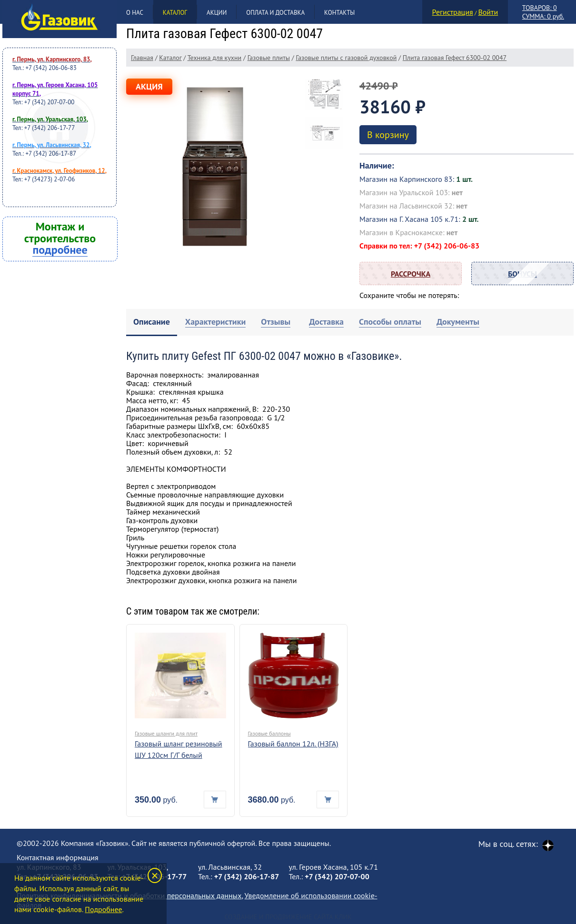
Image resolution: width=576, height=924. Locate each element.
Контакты (339, 13)
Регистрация (453, 12)
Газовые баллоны (269, 733)
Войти (488, 12)
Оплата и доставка (275, 13)
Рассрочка (411, 274)
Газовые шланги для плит (166, 733)
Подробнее (103, 909)
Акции (217, 13)
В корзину (388, 135)
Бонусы (522, 274)
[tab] (152, 323)
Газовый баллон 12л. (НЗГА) (293, 744)
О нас (135, 13)
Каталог (175, 13)
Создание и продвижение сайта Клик (288, 917)
